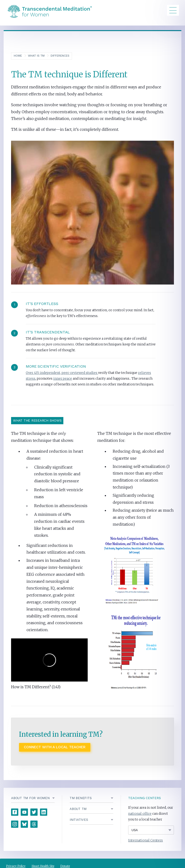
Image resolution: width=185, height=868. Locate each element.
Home (18, 56)
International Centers (145, 840)
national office (140, 814)
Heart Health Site (43, 866)
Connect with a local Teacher (55, 747)
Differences (60, 56)
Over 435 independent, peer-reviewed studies (62, 373)
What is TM (36, 56)
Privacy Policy (16, 866)
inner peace (63, 379)
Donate (65, 866)
